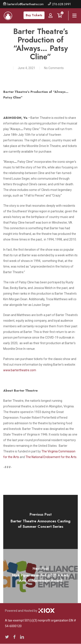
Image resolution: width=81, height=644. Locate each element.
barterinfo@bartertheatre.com (25, 4)
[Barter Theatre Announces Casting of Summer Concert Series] (40, 522)
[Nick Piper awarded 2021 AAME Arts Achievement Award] (40, 576)
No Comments (54, 68)
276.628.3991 (61, 4)
